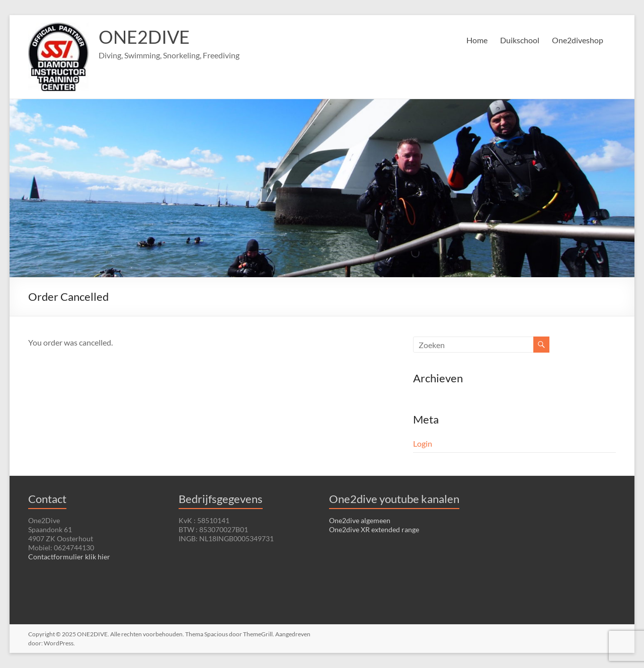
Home (477, 40)
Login (423, 443)
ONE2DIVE (144, 37)
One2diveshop (578, 40)
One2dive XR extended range (374, 529)
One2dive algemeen (360, 520)
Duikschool (520, 40)
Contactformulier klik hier (69, 557)
